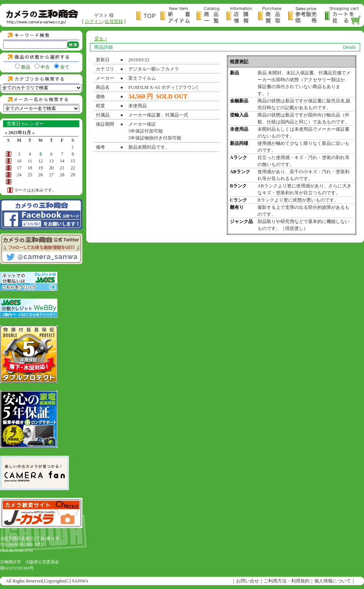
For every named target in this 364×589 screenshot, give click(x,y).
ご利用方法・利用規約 (287, 581)
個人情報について (333, 581)
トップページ (148, 16)
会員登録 (114, 21)
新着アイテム (179, 16)
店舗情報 (242, 16)
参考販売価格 (307, 16)
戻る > (101, 39)
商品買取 (273, 16)
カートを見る (343, 16)
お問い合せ (248, 581)
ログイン (94, 21)
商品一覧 (212, 16)
